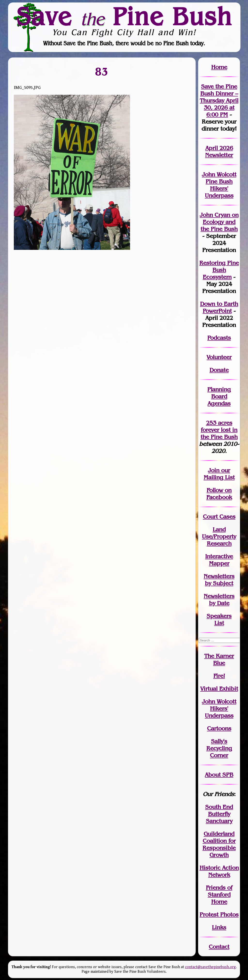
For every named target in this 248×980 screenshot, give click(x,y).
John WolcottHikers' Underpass (219, 708)
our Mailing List (219, 474)
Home (219, 67)
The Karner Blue (219, 659)
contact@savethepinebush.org (210, 967)
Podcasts (219, 338)
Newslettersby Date (219, 600)
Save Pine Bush (124, 16)
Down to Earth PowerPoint (219, 307)
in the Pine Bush (219, 433)
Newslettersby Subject (219, 580)
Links (219, 927)
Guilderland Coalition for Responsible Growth (219, 844)
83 (102, 71)
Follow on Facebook (219, 494)
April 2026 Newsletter (219, 151)
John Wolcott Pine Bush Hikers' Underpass (219, 185)
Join (214, 470)
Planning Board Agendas (219, 396)
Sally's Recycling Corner (219, 748)
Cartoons (219, 728)
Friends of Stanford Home (219, 895)
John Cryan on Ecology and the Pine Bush (219, 222)
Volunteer (219, 357)
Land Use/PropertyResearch (219, 536)
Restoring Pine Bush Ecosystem (219, 270)
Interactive (219, 556)
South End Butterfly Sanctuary (219, 814)
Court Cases (219, 517)
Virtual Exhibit (219, 689)
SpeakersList (219, 619)
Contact (219, 947)
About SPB (219, 775)
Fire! (219, 676)
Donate (219, 370)
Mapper (219, 563)
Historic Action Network (219, 871)
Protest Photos (219, 914)
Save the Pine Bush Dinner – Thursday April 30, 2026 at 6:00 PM (219, 100)
